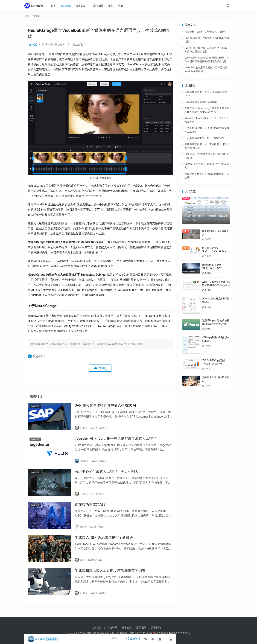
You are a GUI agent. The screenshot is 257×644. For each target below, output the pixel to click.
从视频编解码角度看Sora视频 (201, 102)
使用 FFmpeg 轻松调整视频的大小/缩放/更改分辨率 (216, 324)
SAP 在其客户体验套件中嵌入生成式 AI (105, 406)
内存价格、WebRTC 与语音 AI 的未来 (205, 32)
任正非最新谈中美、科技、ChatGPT (204, 138)
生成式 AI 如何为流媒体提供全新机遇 (104, 544)
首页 (55, 6)
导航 (122, 6)
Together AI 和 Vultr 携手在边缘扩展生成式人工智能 (116, 441)
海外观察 (33, 45)
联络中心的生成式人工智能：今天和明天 (107, 475)
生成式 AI (38, 356)
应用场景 (100, 6)
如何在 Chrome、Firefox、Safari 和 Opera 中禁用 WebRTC (215, 251)
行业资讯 (68, 6)
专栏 (113, 6)
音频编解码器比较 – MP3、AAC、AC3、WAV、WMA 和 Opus (213, 268)
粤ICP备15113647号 (141, 633)
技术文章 (83, 6)
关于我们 (156, 628)
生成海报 (134, 639)
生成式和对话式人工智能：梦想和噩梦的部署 (110, 578)
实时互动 (98, 628)
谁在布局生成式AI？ (91, 509)
